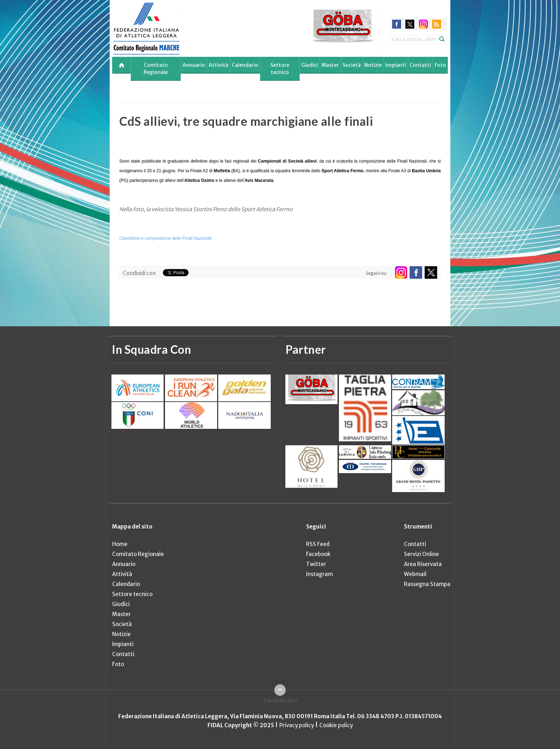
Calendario (245, 65)
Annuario (194, 65)
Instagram (319, 574)
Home (120, 544)
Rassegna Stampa (427, 584)
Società (352, 65)
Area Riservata (423, 564)
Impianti (396, 65)
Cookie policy (336, 725)
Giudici (310, 65)
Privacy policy (297, 725)
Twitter (316, 564)
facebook (397, 24)
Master (330, 65)
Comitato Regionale (156, 69)
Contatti (420, 65)
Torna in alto (280, 701)
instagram (423, 24)
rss (437, 24)
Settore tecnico (280, 69)
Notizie (373, 65)
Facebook (318, 554)
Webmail (415, 574)
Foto (440, 65)
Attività (218, 65)
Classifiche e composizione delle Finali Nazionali (165, 238)
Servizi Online (421, 554)
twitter (410, 24)
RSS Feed (318, 544)
